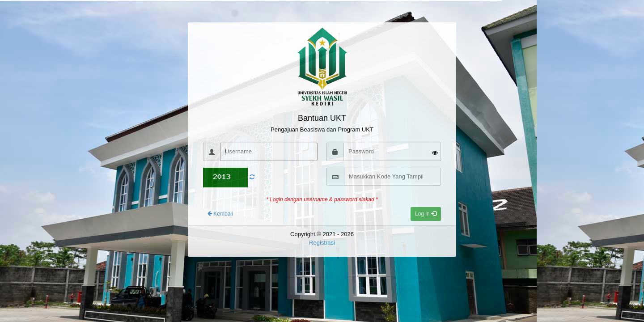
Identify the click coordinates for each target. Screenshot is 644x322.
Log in (426, 214)
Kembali (220, 214)
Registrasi (322, 243)
